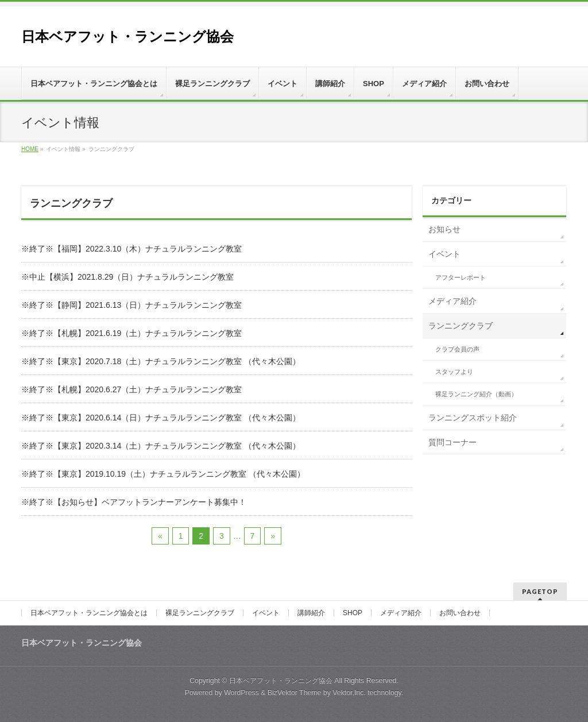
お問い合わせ (460, 613)
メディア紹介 (452, 301)
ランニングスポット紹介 (473, 418)
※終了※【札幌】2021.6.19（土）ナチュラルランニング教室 (131, 333)
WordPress (241, 693)
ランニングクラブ (461, 326)
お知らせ (444, 229)
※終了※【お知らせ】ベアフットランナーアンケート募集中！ (134, 502)
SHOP (353, 613)
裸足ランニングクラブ (200, 613)
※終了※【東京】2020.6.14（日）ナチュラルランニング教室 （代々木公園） (161, 418)
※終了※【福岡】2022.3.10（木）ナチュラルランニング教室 (131, 249)
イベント (444, 254)
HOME (30, 149)
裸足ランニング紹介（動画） (476, 394)
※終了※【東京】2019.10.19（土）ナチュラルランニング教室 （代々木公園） (163, 474)
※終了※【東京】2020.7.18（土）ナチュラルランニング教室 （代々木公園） (161, 361)
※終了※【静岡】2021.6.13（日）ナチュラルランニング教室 (131, 305)
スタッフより (454, 372)
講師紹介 (311, 613)
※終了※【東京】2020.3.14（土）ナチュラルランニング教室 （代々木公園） (161, 446)
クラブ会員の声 (457, 349)
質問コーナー (452, 442)
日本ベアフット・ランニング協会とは (89, 613)
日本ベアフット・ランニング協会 (127, 36)
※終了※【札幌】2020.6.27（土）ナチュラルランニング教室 (131, 389)
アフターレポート (461, 277)
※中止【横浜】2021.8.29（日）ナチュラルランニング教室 (127, 277)
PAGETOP (540, 591)
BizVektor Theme (295, 693)
